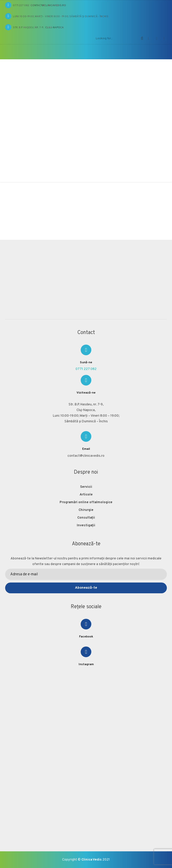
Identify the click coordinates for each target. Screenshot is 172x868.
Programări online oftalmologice (86, 502)
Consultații (86, 518)
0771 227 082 (86, 369)
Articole (86, 495)
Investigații (86, 526)
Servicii (86, 487)
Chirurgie (86, 510)
